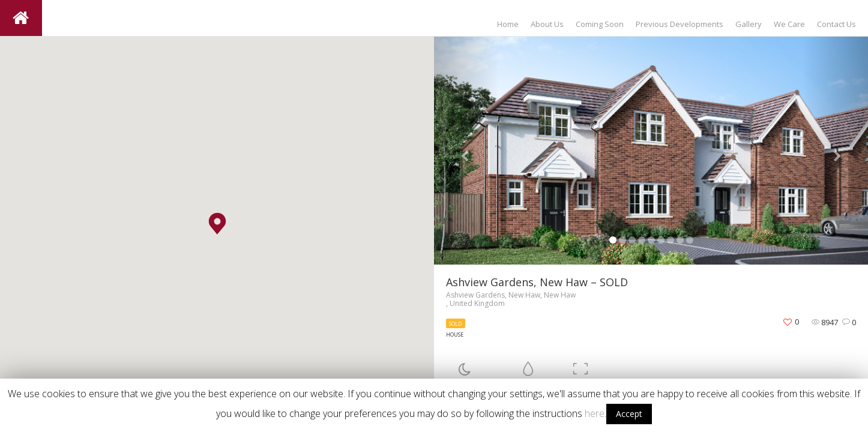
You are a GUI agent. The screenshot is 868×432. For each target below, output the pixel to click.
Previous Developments (680, 24)
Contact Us (836, 24)
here (595, 413)
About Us (547, 24)
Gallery (749, 24)
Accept (629, 414)
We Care (789, 24)
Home (508, 24)
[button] (217, 223)
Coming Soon (600, 24)
